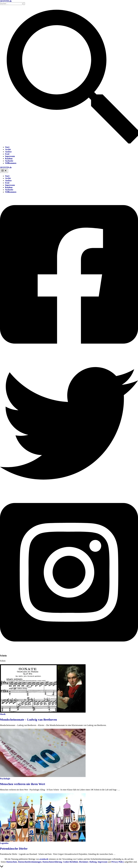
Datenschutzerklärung (52, 862)
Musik (3, 714)
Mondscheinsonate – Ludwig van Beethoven (28, 720)
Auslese (8, 152)
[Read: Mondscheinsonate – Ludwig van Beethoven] (43, 712)
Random (9, 159)
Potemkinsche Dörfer (14, 849)
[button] (69, 143)
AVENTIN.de (6, 1)
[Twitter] (69, 492)
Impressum (10, 156)
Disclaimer (84, 862)
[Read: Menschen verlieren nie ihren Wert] (43, 776)
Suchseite (9, 161)
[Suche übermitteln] (24, 4)
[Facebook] (69, 353)
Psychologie (5, 779)
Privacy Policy (118, 862)
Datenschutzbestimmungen (30, 862)
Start (7, 147)
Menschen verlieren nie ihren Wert (23, 784)
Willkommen (11, 163)
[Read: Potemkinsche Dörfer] (43, 841)
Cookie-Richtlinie (71, 862)
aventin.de (44, 859)
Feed (7, 154)
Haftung (93, 862)
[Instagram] (69, 651)
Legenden (4, 843)
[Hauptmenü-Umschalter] (4, 171)
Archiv (8, 149)
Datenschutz (12, 862)
